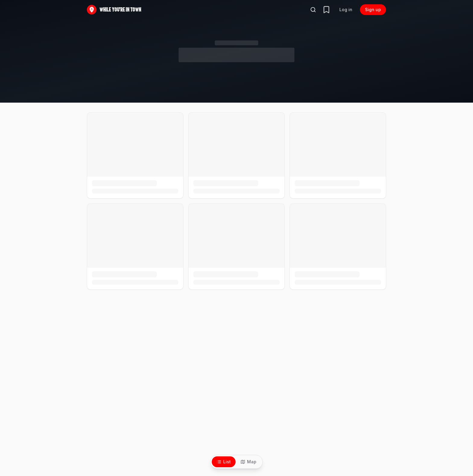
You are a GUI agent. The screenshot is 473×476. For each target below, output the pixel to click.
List (224, 462)
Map (248, 462)
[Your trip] (326, 10)
